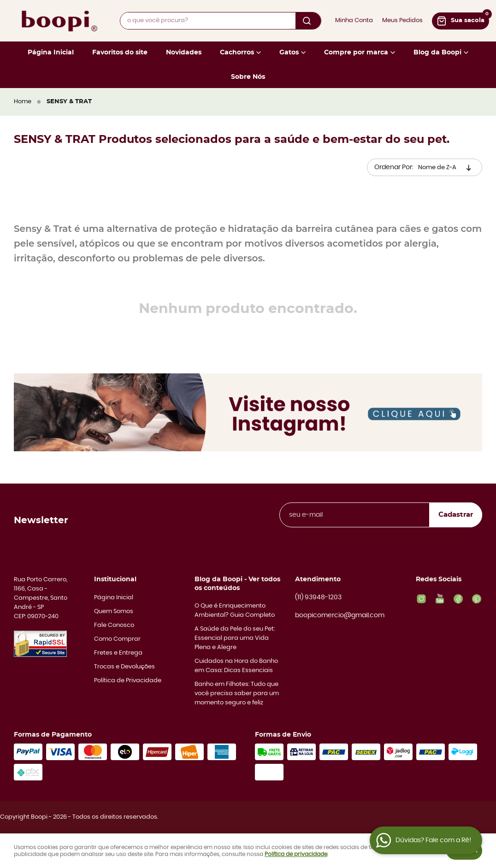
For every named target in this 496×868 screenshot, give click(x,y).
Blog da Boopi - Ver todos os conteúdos (237, 584)
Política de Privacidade (128, 681)
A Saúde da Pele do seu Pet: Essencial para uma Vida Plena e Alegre (235, 638)
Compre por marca (356, 53)
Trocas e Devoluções (124, 667)
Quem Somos (114, 611)
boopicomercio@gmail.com (340, 615)
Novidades (184, 53)
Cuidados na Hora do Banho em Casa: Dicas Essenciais (236, 666)
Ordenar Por (393, 167)
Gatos (289, 53)
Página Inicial (51, 53)
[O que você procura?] (308, 21)
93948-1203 (318, 598)
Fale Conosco (114, 625)
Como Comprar (117, 639)
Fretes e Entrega (118, 653)
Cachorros (237, 53)
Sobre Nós (248, 77)
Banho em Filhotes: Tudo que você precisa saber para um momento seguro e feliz (237, 694)
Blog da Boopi (437, 53)
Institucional (115, 579)
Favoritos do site (120, 53)
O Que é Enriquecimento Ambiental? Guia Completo (235, 611)
